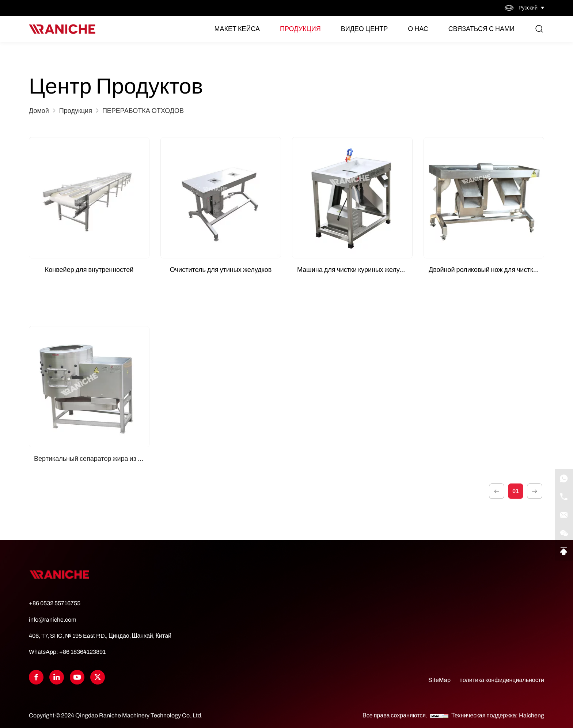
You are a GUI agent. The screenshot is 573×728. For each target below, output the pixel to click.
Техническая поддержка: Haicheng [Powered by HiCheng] (498, 715)
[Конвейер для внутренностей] (89, 198)
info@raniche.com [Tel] (53, 620)
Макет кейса (237, 29)
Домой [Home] (39, 111)
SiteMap (439, 680)
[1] (497, 503)
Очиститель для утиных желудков (221, 270)
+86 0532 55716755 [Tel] (55, 603)
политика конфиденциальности (502, 680)
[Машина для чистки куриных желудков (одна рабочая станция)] (352, 198)
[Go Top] (564, 551)
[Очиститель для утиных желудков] (221, 198)
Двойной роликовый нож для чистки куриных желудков (486, 270)
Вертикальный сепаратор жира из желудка (92, 541)
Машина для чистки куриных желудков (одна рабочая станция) (355, 270)
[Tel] (564, 497)
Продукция (300, 29)
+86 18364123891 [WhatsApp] (82, 652)
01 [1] (516, 502)
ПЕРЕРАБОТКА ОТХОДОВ (143, 111)
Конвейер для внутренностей (89, 270)
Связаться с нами (481, 29)
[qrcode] (564, 533)
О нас (418, 29)
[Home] (62, 29)
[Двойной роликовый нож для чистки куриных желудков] (484, 198)
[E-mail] (564, 515)
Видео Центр (364, 29)
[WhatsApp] (564, 478)
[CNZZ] (440, 715)
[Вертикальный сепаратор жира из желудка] (89, 469)
